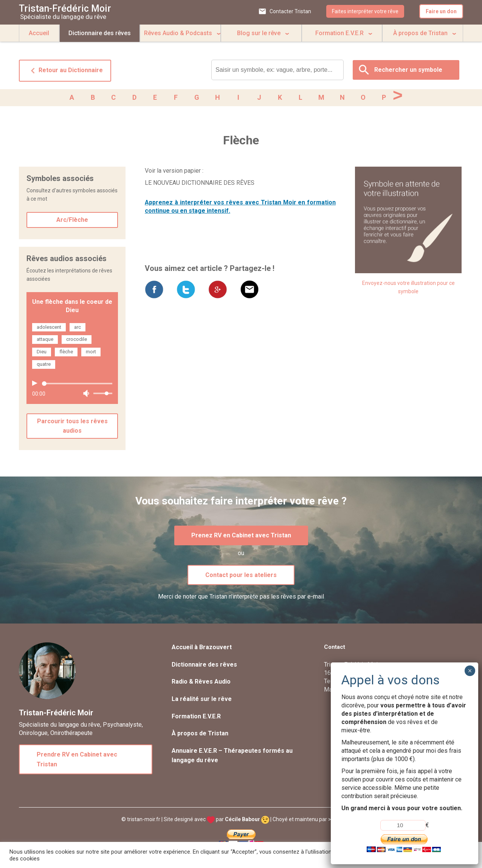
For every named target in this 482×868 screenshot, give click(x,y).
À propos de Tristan (420, 33)
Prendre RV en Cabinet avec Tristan (77, 761)
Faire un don (441, 11)
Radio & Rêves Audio (201, 683)
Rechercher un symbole (408, 70)
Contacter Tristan (290, 11)
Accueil (39, 33)
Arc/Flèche (72, 221)
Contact (335, 648)
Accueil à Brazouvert (202, 649)
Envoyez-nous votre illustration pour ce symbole (408, 289)
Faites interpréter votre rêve (365, 11)
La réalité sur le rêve (202, 700)
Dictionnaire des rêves (100, 33)
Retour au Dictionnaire (65, 71)
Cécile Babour (247, 821)
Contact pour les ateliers (241, 576)
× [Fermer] (470, 671)
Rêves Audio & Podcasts (178, 33)
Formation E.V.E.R (339, 33)
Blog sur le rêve (259, 33)
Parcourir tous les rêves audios (72, 428)
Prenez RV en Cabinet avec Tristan (241, 537)
